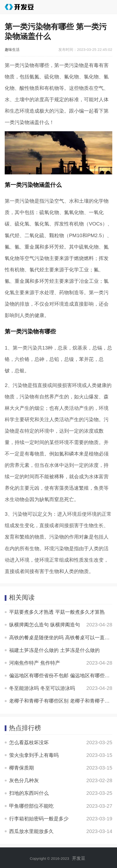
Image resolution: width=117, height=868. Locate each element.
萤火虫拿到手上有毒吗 (34, 755)
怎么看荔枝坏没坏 (29, 742)
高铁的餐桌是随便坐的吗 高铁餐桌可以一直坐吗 (62, 637)
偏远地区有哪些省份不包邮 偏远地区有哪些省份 (62, 675)
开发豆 (79, 858)
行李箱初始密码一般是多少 (39, 819)
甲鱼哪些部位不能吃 (31, 806)
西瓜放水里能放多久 (31, 831)
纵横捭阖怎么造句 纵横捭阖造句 (45, 625)
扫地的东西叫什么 (29, 793)
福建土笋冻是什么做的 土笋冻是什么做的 (54, 650)
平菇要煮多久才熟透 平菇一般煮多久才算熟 (57, 612)
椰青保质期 (22, 768)
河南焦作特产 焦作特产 (35, 663)
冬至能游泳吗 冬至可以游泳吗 (42, 688)
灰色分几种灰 (24, 780)
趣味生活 (12, 49)
